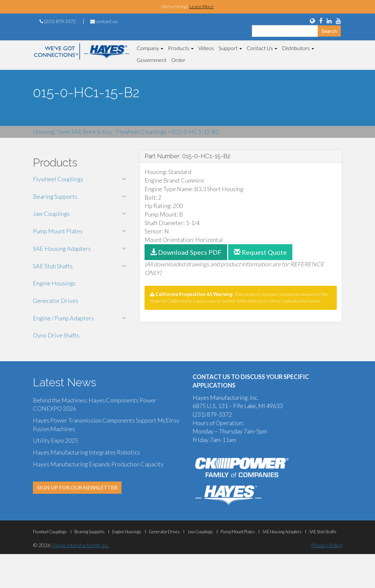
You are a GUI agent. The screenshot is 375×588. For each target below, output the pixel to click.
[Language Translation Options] (312, 21)
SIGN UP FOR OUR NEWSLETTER (77, 487)
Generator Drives (56, 301)
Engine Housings (54, 283)
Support (230, 48)
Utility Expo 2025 (55, 440)
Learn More (201, 6)
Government (152, 60)
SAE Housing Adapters (62, 249)
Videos (206, 48)
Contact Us (262, 48)
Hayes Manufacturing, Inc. (80, 545)
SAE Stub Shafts (53, 266)
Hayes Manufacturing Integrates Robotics (86, 452)
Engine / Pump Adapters (63, 318)
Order (178, 60)
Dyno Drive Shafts (56, 335)
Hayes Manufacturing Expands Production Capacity (98, 464)
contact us (104, 21)
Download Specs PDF (186, 252)
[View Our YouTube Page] (338, 21)
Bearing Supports (55, 196)
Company (150, 48)
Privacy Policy (327, 545)
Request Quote (260, 252)
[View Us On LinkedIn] (329, 21)
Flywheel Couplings (58, 179)
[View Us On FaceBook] (321, 21)
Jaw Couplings (51, 214)
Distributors (298, 48)
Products (181, 48)
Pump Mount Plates (58, 231)
